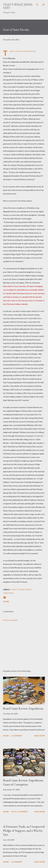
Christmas (8, 593)
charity (14, 589)
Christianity (25, 589)
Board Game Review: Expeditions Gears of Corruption (23, 782)
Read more (40, 736)
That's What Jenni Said (18, 6)
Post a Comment (10, 620)
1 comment (17, 736)
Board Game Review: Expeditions (23, 708)
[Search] (37, 5)
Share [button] (6, 601)
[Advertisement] (24, 646)
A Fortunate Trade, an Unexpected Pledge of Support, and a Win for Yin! (24, 831)
